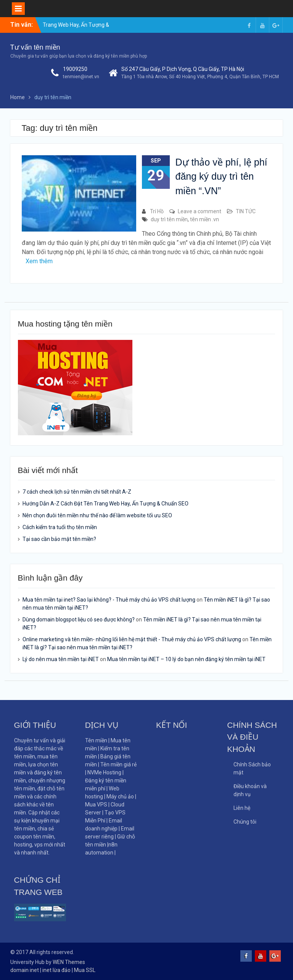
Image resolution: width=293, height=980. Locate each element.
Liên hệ (242, 808)
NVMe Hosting (104, 772)
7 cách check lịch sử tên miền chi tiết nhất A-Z (77, 492)
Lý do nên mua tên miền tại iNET (61, 659)
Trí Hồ (157, 211)
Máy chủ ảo (121, 797)
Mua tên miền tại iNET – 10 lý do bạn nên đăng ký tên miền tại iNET (186, 659)
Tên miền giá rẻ (118, 764)
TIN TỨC (246, 211)
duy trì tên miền (169, 219)
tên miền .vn (204, 219)
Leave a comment (200, 211)
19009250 (75, 69)
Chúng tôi (245, 822)
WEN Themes (69, 962)
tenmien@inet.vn (81, 77)
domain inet (25, 970)
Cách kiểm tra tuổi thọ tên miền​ (60, 527)
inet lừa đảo (56, 970)
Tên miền (96, 740)
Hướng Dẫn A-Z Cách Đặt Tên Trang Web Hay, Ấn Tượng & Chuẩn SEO (105, 504)
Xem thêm (39, 261)
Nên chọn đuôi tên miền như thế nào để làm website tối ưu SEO (97, 515)
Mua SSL (85, 970)
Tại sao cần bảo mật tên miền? (59, 539)
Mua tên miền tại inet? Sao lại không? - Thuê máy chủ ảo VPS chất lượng (109, 600)
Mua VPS (97, 805)
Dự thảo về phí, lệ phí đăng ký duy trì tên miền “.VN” (221, 176)
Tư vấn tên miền (35, 47)
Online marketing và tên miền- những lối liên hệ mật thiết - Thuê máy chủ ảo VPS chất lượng (132, 639)
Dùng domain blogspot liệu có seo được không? (79, 620)
